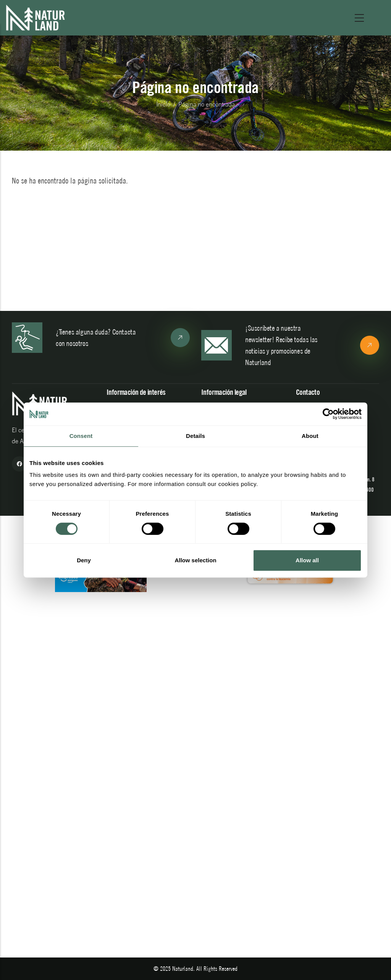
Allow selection (195, 560)
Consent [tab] (81, 436)
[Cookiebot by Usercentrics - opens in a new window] (328, 414)
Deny (84, 560)
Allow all (307, 560)
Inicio (163, 104)
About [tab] (310, 436)
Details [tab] (195, 436)
